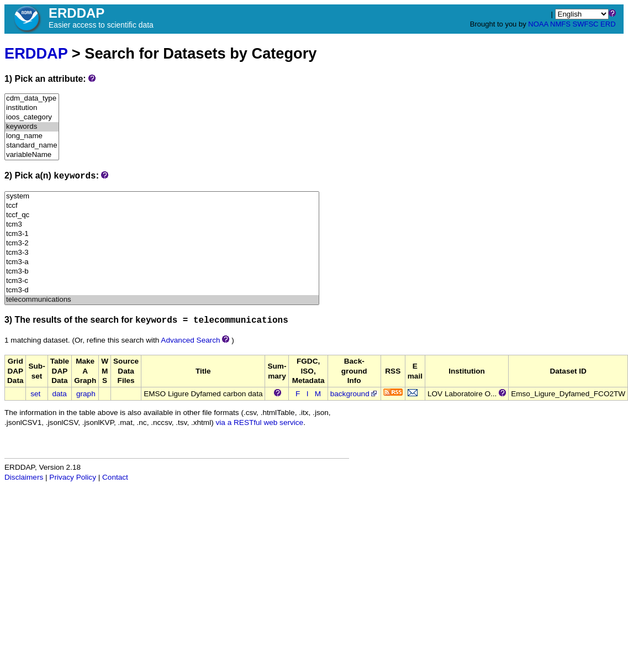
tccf (162, 206)
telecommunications (162, 300)
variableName (32, 155)
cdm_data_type (32, 99)
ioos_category (32, 117)
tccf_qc (162, 215)
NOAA (538, 24)
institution (32, 108)
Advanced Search (190, 340)
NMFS (560, 24)
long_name (32, 136)
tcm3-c (162, 281)
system (162, 196)
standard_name (32, 146)
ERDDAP (36, 53)
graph (86, 394)
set (35, 394)
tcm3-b (162, 272)
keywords (32, 127)
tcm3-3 (162, 253)
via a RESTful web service (260, 422)
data (59, 394)
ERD (608, 24)
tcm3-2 (162, 243)
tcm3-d (162, 290)
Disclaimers (24, 477)
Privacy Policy (73, 477)
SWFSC (586, 24)
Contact (115, 477)
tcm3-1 (162, 234)
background (354, 394)
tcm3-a (162, 262)
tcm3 (162, 225)
